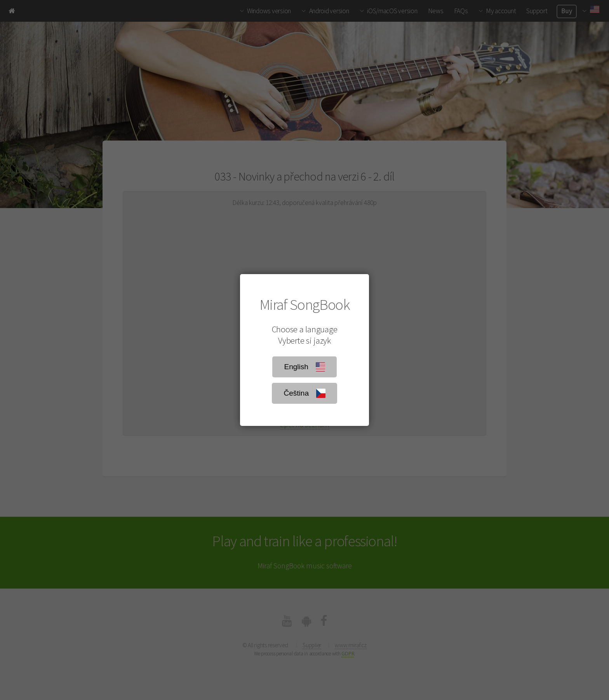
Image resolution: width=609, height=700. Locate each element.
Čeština (304, 393)
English (304, 367)
